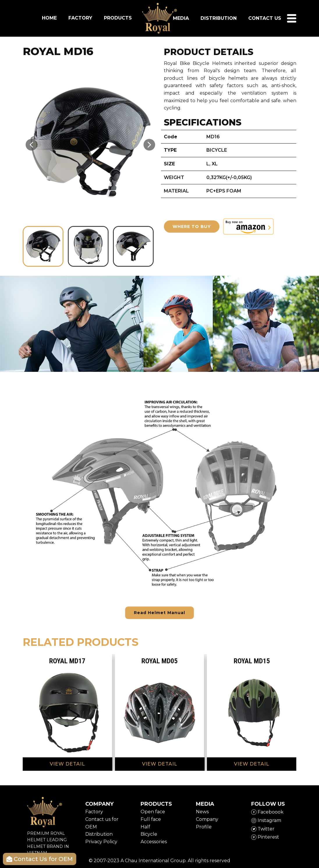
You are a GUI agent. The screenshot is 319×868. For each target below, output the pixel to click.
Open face (153, 812)
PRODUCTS (118, 18)
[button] (31, 145)
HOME (49, 18)
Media (181, 18)
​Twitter (263, 829)
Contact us (265, 18)
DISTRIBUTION (219, 18)
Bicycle (149, 834)
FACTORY (80, 18)
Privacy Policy (101, 842)
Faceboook (267, 812)
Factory (94, 812)
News (202, 812)
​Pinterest (265, 837)
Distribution (99, 834)
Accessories (154, 842)
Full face (151, 819)
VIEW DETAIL (67, 764)
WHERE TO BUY (192, 227)
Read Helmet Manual (159, 613)
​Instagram (266, 820)
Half (145, 827)
